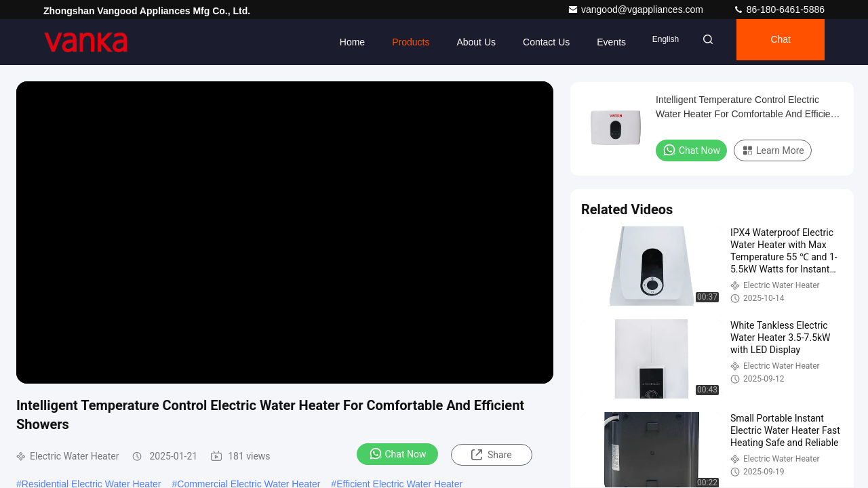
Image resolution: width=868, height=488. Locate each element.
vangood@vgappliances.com (637, 9)
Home (327, 42)
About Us (451, 42)
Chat (774, 42)
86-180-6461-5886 (779, 9)
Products (386, 42)
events (586, 42)
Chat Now (398, 453)
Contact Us (521, 42)
